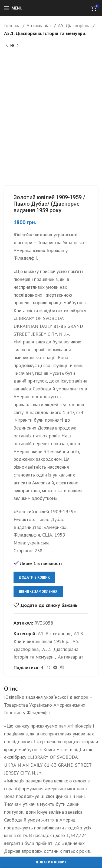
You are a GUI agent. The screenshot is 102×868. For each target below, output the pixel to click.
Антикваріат (39, 25)
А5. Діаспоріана (74, 25)
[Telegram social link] (55, 668)
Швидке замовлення (38, 591)
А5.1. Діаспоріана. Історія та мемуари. (45, 33)
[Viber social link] (62, 668)
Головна (12, 25)
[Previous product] (7, 46)
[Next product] (18, 46)
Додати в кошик (34, 577)
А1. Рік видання (54, 633)
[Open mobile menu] (13, 8)
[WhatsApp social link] (48, 668)
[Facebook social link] (42, 668)
